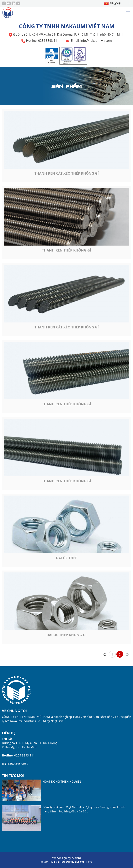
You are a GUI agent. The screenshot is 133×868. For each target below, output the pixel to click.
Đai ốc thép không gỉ (66, 635)
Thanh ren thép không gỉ (66, 250)
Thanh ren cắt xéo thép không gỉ (67, 173)
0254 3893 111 (48, 41)
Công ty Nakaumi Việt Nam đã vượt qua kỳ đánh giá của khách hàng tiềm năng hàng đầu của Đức (84, 809)
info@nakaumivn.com (96, 41)
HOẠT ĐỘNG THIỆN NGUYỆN (62, 781)
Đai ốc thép (67, 558)
